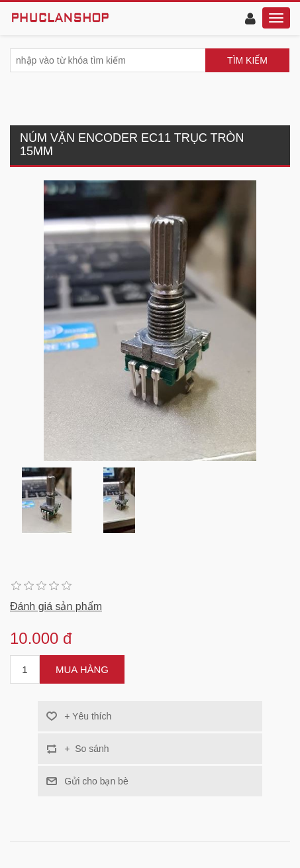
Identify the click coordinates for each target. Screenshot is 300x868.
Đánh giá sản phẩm (56, 606)
